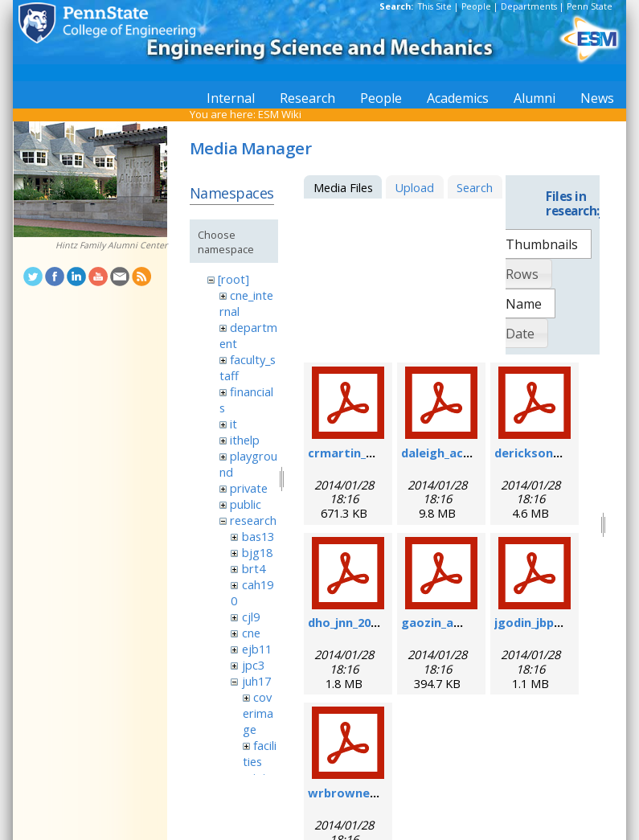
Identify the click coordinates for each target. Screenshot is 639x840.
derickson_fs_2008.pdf (559, 453)
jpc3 (253, 665)
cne (251, 633)
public (246, 504)
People (476, 6)
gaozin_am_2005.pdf (460, 622)
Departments (529, 6)
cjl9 (251, 617)
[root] (233, 279)
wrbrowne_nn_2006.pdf (375, 793)
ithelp (245, 440)
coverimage (258, 713)
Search (475, 187)
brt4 (254, 568)
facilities (260, 753)
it (233, 424)
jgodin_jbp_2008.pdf (551, 622)
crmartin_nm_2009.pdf (373, 453)
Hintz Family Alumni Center (111, 245)
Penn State (590, 6)
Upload (414, 187)
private (249, 488)
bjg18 (257, 552)
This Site (435, 6)
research (253, 520)
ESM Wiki (280, 114)
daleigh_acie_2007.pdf (464, 453)
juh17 (256, 681)
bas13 (258, 536)
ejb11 (257, 649)
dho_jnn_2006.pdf (357, 622)
